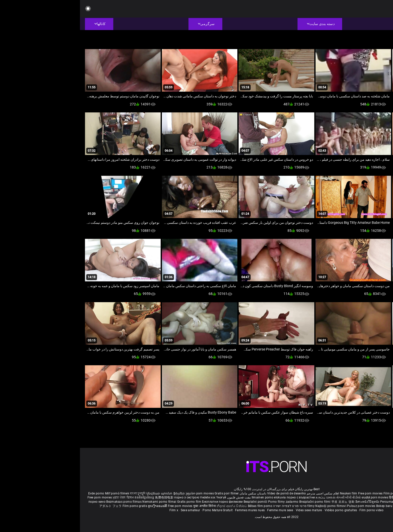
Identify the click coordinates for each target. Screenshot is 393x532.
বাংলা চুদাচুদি (58, 493)
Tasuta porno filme (327, 506)
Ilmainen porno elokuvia (189, 497)
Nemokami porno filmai (80, 502)
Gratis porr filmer (147, 493)
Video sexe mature (229, 510)
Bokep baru (304, 506)
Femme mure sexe (200, 510)
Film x (94, 510)
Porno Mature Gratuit (138, 510)
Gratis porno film (110, 502)
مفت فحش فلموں (158, 497)
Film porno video (291, 510)
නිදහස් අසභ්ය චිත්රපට (152, 506)
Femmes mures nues (170, 510)
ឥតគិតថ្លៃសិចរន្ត (65, 497)
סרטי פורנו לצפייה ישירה (210, 506)
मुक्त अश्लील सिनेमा (125, 506)
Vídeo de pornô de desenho (207, 493)
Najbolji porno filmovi (251, 506)
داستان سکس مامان (173, 493)
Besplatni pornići (176, 502)
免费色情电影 (85, 497)
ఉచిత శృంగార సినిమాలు (345, 497)
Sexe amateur (111, 510)
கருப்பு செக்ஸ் (245, 497)
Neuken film (269, 493)
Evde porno (16, 493)
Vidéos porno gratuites (261, 510)
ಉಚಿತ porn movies (296, 497)
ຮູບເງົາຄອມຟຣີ (78, 506)
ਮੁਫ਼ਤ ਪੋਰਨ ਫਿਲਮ (44, 497)
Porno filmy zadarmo (204, 502)
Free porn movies (291, 493)
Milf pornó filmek (37, 493)
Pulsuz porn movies (282, 506)
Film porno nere (315, 493)
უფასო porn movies (120, 493)
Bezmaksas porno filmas (44, 502)
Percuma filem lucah (315, 502)
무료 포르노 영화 (263, 502)
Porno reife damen (372, 493)
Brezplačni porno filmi (235, 502)
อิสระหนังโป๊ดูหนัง (288, 502)
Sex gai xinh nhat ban (342, 493)
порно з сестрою (107, 497)
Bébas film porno (180, 506)
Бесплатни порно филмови (143, 502)
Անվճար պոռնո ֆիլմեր (86, 493)
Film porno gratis (55, 506)
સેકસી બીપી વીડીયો (269, 497)
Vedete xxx (128, 497)
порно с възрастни (221, 497)
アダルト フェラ (30, 506)
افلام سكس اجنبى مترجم (243, 493)
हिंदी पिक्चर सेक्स (319, 497)
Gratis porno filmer (344, 502)
